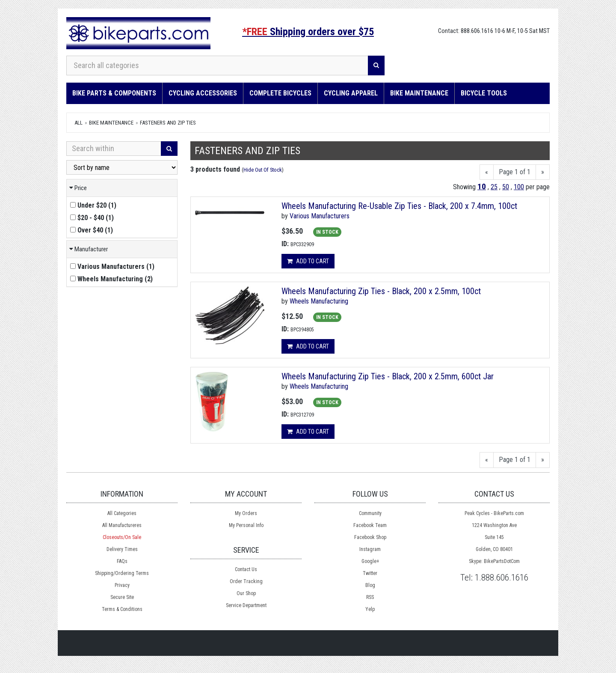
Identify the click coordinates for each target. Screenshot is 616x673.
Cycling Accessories (203, 93)
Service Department (246, 605)
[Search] (376, 66)
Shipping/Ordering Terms (122, 573)
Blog (370, 585)
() (93, 205)
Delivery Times (122, 549)
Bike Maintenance (419, 93)
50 (506, 187)
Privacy (122, 585)
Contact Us (246, 569)
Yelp (370, 609)
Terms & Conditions (122, 609)
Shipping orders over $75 (308, 32)
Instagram (370, 549)
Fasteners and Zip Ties (168, 123)
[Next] (543, 172)
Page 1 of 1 (515, 172)
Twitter (370, 573)
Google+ (370, 561)
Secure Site (122, 597)
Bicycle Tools (484, 93)
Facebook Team (370, 525)
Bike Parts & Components (114, 93)
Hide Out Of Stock (263, 170)
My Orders (246, 513)
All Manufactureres (122, 525)
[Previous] (487, 172)
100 (519, 187)
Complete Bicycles (280, 93)
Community (370, 513)
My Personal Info (246, 525)
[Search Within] (114, 149)
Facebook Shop (370, 537)
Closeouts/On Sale (122, 537)
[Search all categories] (217, 66)
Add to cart (308, 261)
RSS (370, 597)
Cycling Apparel (351, 93)
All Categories (122, 513)
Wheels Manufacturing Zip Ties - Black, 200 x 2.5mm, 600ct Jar (388, 376)
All (78, 123)
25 (494, 187)
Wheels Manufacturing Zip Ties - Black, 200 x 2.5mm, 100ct (381, 291)
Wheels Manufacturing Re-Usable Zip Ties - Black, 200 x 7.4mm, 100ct (399, 206)
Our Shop (246, 593)
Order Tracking (246, 581)
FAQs (122, 561)
